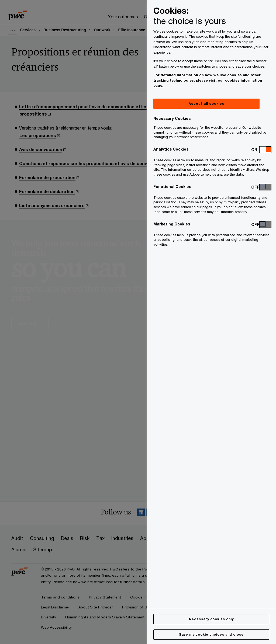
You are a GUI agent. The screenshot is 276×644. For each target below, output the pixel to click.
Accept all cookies (206, 104)
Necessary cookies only (211, 619)
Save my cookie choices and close (211, 634)
